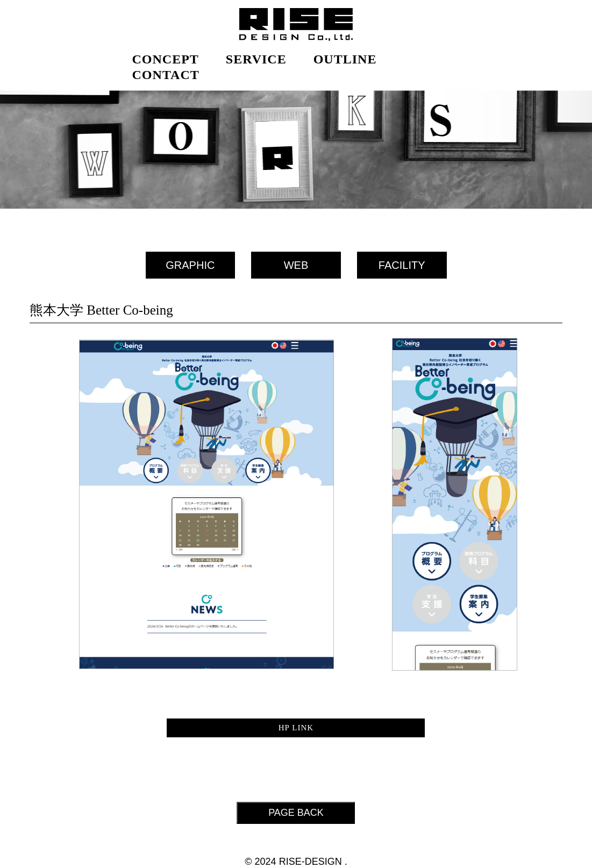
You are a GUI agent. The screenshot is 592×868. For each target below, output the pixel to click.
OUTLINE (345, 59)
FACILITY (402, 265)
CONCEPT (166, 59)
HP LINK (296, 728)
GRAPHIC (190, 265)
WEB (296, 265)
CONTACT (166, 75)
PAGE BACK (296, 813)
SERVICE (256, 59)
